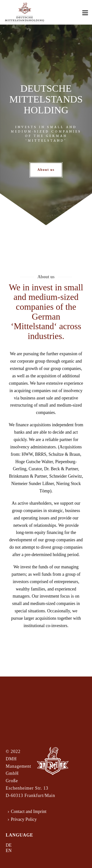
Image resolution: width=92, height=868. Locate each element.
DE (9, 845)
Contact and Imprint (27, 811)
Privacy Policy (22, 819)
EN (9, 851)
